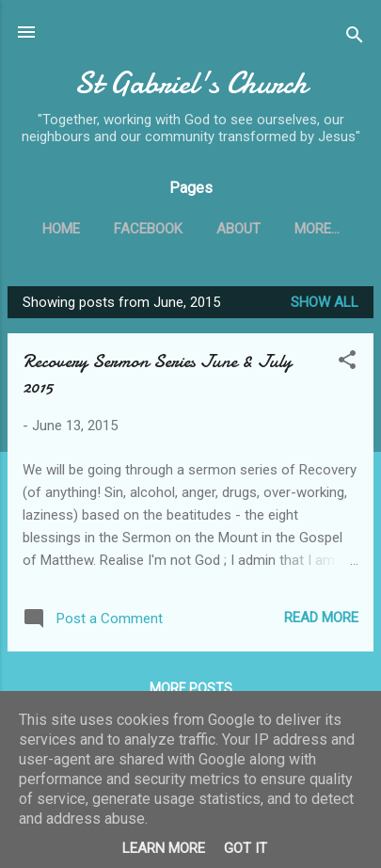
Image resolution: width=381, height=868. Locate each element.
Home (61, 229)
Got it (246, 848)
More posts (191, 688)
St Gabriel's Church (191, 83)
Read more (321, 618)
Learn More (164, 848)
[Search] (355, 38)
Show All (325, 302)
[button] (347, 363)
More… (317, 229)
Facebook (148, 229)
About (238, 229)
